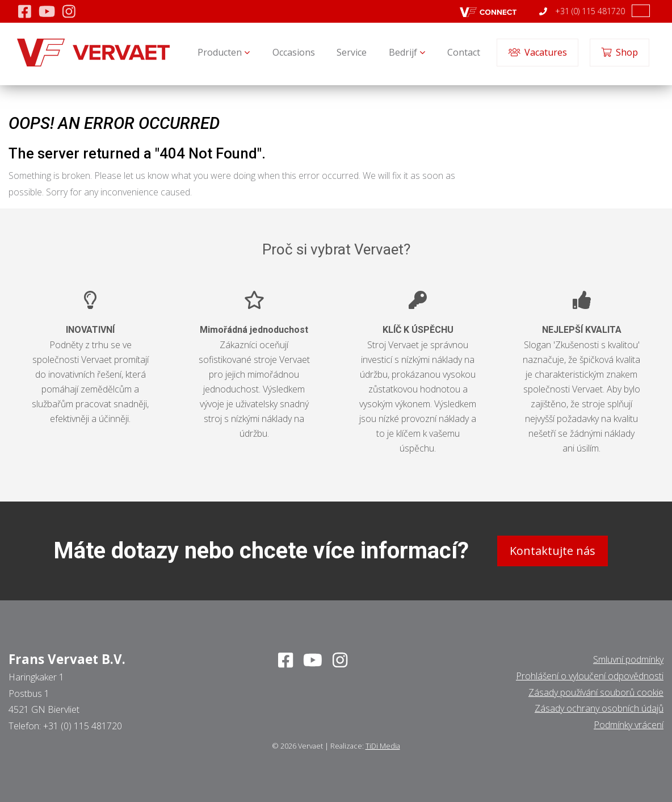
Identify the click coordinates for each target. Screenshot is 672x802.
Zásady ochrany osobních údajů (599, 708)
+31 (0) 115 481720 (582, 11)
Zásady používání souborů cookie (596, 692)
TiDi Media (383, 746)
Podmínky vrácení (629, 725)
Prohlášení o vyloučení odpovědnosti (590, 676)
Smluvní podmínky (628, 659)
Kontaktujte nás (553, 551)
